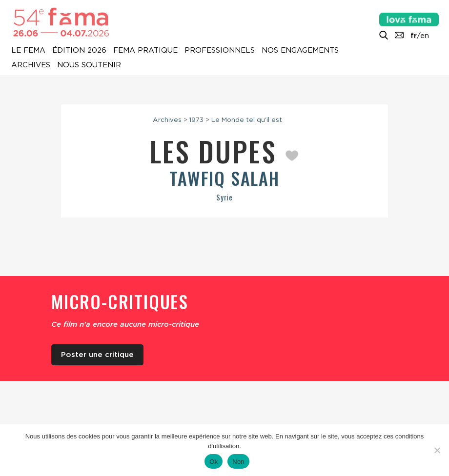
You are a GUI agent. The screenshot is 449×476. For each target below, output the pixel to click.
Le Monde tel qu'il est (247, 119)
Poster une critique (97, 355)
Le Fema (28, 51)
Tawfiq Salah (224, 178)
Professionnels (220, 51)
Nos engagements (300, 51)
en (425, 36)
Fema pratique (145, 51)
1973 (196, 119)
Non (238, 462)
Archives (31, 65)
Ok (214, 462)
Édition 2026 (79, 51)
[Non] (437, 450)
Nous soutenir (89, 65)
